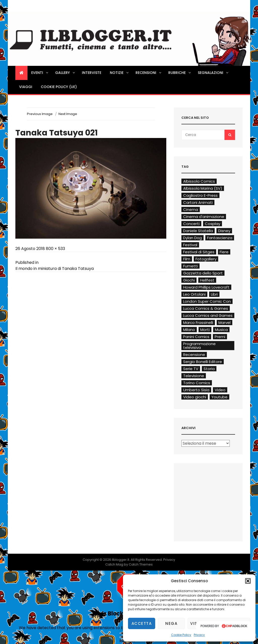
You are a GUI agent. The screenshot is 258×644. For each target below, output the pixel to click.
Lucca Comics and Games (208, 315)
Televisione (194, 376)
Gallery (65, 73)
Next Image (68, 114)
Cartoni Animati (198, 202)
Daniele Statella (198, 231)
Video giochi (195, 397)
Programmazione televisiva (199, 346)
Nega (171, 623)
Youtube (219, 397)
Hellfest (207, 280)
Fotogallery (206, 259)
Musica (221, 330)
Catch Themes (141, 564)
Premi (220, 337)
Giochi (189, 280)
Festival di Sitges (199, 252)
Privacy (199, 635)
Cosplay (213, 224)
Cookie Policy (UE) (59, 87)
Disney (224, 231)
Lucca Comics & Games (206, 308)
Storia (209, 369)
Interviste (92, 73)
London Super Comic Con (207, 301)
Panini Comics (196, 337)
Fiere (224, 252)
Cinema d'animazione (204, 217)
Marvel (224, 323)
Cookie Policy (181, 635)
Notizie (120, 73)
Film (187, 259)
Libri (214, 294)
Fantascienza (220, 238)
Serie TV (191, 369)
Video (220, 390)
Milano (189, 330)
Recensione (194, 355)
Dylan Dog (192, 238)
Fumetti (190, 266)
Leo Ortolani (194, 294)
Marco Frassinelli (198, 323)
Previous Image (40, 114)
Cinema (191, 209)
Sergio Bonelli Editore (203, 362)
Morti (205, 330)
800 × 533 (55, 249)
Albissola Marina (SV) (203, 188)
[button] (248, 581)
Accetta (142, 623)
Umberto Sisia (196, 390)
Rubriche (180, 73)
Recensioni (149, 73)
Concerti (191, 224)
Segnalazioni (213, 73)
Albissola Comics (199, 181)
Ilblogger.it (121, 560)
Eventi (40, 73)
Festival (190, 245)
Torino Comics (197, 383)
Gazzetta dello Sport (203, 273)
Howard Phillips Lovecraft (206, 287)
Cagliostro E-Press (200, 195)
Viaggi (26, 87)
